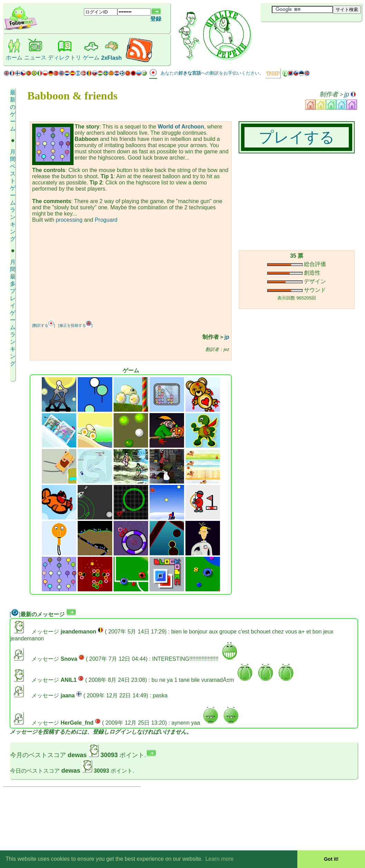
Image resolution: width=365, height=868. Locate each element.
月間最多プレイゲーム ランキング (13, 313)
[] (15, 614)
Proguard (106, 220)
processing (69, 220)
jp (347, 94)
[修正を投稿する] (75, 325)
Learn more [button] (220, 859)
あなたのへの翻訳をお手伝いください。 (212, 73)
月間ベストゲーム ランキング (13, 195)
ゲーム (91, 58)
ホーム (14, 58)
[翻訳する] (44, 325)
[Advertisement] (302, 34)
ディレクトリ (65, 58)
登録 (156, 19)
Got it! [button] (331, 859)
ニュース (35, 58)
